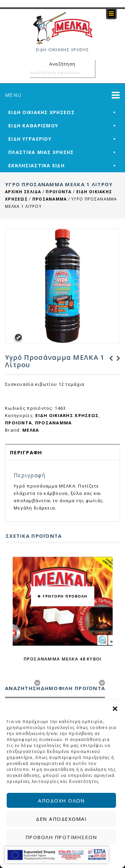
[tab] (62, 452)
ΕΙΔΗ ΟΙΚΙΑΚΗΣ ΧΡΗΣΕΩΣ (67, 415)
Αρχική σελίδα (23, 192)
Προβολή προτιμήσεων (61, 837)
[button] (115, 709)
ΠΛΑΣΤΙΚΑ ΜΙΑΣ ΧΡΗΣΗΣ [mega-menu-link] (41, 152)
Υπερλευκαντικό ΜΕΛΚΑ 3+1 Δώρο (109, 359)
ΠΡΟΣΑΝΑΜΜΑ (50, 199)
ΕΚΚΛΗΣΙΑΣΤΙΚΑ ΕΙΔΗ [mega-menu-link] (36, 165)
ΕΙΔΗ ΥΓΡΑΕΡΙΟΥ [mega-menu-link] (30, 139)
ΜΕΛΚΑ (31, 430)
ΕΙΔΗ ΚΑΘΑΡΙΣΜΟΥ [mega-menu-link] (33, 126)
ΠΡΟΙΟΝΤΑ (58, 192)
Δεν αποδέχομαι (61, 819)
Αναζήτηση (89, 72)
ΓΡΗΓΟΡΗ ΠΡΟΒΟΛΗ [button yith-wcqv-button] (65, 596)
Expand (18, 338)
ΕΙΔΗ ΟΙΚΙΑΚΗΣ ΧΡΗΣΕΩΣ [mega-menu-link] (41, 112)
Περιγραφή (26, 452)
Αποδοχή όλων (61, 800)
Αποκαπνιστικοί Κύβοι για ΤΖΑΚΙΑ (116, 359)
